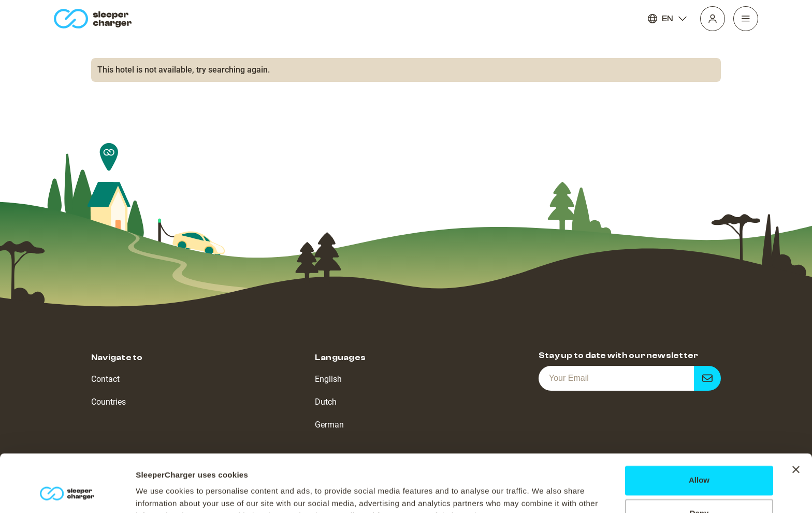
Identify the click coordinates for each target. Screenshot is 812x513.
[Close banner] (796, 418)
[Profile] (713, 19)
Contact (105, 379)
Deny (699, 461)
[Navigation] (746, 19)
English (328, 379)
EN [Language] (668, 19)
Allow (699, 428)
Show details (160, 493)
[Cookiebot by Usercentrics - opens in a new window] (67, 493)
